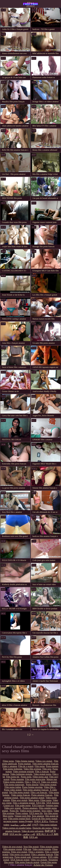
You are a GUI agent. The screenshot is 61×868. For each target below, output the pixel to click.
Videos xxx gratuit (44, 761)
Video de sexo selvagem (33, 831)
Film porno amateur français (45, 764)
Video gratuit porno (42, 774)
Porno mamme (17, 779)
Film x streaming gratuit (24, 803)
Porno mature (52, 766)
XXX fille (41, 803)
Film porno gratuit (48, 785)
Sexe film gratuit (31, 847)
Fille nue (27, 849)
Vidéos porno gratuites (30, 811)
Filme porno (8, 761)
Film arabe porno (23, 806)
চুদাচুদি (35, 825)
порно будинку (26, 821)
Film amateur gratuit (13, 849)
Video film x (50, 787)
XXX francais (38, 806)
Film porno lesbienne (13, 769)
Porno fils (14, 811)
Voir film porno (51, 813)
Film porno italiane (48, 825)
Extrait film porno (49, 862)
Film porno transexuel (14, 785)
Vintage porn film (23, 816)
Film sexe (47, 769)
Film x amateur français (31, 4)
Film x (28, 782)
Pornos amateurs (30, 808)
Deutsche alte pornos (42, 828)
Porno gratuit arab (23, 857)
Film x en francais (39, 792)
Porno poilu (26, 777)
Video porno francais (21, 795)
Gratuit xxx (9, 806)
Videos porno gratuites (13, 782)
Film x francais (42, 772)
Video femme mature (25, 761)
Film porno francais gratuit (27, 862)
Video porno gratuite (42, 849)
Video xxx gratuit (49, 782)
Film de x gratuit (26, 766)
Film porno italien (13, 787)
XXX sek (33, 837)
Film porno (40, 766)
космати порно (10, 821)
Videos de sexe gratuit (12, 847)
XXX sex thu (15, 834)
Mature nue (52, 779)
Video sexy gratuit (13, 808)
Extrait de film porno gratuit (45, 819)
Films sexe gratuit (19, 800)
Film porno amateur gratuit (32, 798)
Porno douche (32, 785)
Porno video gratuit (13, 790)
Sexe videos (47, 811)
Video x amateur (10, 766)
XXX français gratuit (20, 860)
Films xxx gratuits (39, 860)
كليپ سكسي (29, 834)
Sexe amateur (38, 816)
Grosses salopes (39, 857)
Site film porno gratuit (19, 792)
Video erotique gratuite (24, 772)
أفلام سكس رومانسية (21, 825)
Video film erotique (32, 769)
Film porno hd (13, 777)
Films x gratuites (36, 852)
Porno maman (25, 764)
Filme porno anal (41, 777)
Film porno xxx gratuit (20, 855)
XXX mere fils (36, 813)
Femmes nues (52, 806)
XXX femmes (53, 803)
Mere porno (34, 800)
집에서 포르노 (41, 821)
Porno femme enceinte (32, 787)
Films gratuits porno (49, 847)
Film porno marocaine (35, 779)
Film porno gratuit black (19, 819)
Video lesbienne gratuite (21, 774)
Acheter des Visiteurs (43, 865)
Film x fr (36, 782)
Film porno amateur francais (36, 790)
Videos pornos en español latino (17, 828)
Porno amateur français (42, 795)
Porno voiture (22, 813)
